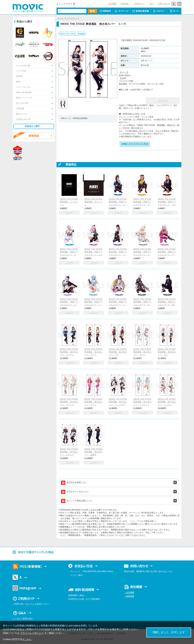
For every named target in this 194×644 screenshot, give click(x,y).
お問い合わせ (164, 4)
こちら (28, 639)
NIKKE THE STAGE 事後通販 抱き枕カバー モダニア (69, 452)
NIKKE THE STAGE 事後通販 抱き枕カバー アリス (93, 402)
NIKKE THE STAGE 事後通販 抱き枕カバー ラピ (118, 352)
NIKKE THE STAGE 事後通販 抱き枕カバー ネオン (142, 352)
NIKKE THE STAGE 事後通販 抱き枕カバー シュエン (167, 402)
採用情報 (125, 4)
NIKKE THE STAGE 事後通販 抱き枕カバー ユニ (167, 352)
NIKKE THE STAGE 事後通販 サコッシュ (93, 202)
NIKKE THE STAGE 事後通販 (72, 34)
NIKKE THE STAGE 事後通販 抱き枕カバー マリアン (69, 352)
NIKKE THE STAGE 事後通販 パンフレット (69, 202)
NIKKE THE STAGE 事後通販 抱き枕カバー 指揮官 (93, 452)
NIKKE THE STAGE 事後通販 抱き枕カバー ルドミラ (69, 402)
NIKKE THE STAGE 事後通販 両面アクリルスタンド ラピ (167, 202)
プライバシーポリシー (32, 633)
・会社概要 (129, 593)
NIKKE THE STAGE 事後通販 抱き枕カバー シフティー (142, 402)
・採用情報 (129, 596)
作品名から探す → (34, 126)
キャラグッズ (73, 18)
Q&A (151, 4)
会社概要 (112, 4)
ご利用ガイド (139, 4)
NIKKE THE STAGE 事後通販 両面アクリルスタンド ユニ (93, 252)
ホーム (61, 18)
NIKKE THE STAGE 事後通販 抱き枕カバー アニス (93, 352)
